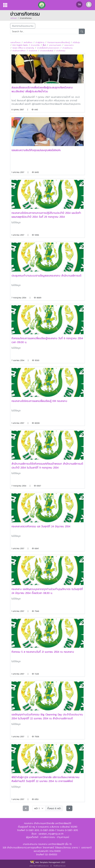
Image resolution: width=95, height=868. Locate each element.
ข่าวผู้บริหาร (40, 42)
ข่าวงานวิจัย (35, 45)
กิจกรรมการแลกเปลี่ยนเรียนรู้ (59, 42)
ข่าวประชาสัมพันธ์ (47, 51)
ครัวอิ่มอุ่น (76, 42)
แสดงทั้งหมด (16, 42)
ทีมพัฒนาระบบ (60, 866)
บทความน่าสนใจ (55, 45)
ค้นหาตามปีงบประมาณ (23, 26)
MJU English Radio (20, 45)
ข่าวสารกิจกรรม (26, 18)
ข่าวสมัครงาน (67, 48)
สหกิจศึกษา (28, 42)
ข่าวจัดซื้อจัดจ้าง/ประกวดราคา (48, 48)
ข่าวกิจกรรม (61, 51)
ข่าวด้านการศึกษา (19, 51)
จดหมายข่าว (69, 45)
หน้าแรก (14, 18)
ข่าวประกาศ (33, 51)
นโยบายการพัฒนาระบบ (39, 866)
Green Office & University (23, 48)
